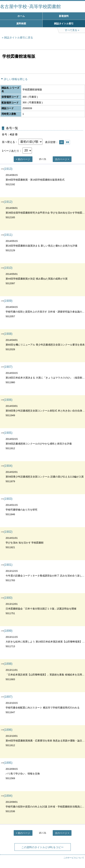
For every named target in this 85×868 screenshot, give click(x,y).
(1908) (8, 334)
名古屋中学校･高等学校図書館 (30, 6)
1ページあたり (11, 151)
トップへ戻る (78, 858)
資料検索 (21, 24)
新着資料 (64, 16)
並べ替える (8, 142)
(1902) (8, 532)
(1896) (8, 730)
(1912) (8, 202)
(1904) (8, 466)
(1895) (8, 763)
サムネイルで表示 (68, 142)
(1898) (8, 664)
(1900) (8, 598)
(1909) (8, 301)
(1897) (8, 697)
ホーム (21, 16)
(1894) (8, 796)
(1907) (8, 367)
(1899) (8, 631)
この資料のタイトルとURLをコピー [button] (42, 847)
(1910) (8, 268)
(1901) (8, 565)
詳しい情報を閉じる (16, 79)
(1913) (8, 169)
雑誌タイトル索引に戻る (19, 37)
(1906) (8, 400)
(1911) (8, 235)
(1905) (8, 433)
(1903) (8, 499)
